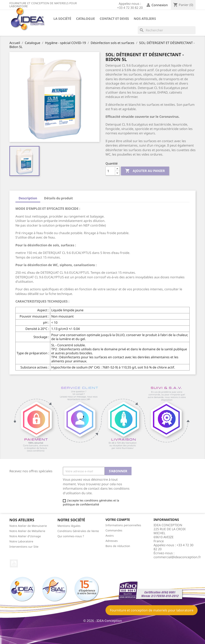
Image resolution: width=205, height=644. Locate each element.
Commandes (114, 530)
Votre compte (118, 520)
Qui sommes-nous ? (71, 536)
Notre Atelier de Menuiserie (28, 526)
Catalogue (85, 19)
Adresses (112, 541)
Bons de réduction (118, 546)
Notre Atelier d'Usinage (25, 536)
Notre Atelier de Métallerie (27, 531)
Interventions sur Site (24, 547)
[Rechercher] (167, 30)
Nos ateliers (145, 19)
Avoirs (110, 536)
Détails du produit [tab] (58, 198)
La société (62, 19)
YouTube (14, 563)
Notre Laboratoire (21, 541)
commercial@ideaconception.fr (177, 557)
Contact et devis (114, 19)
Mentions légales (69, 526)
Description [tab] (28, 198)
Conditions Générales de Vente (78, 531)
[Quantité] (110, 171)
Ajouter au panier (145, 171)
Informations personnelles (123, 525)
